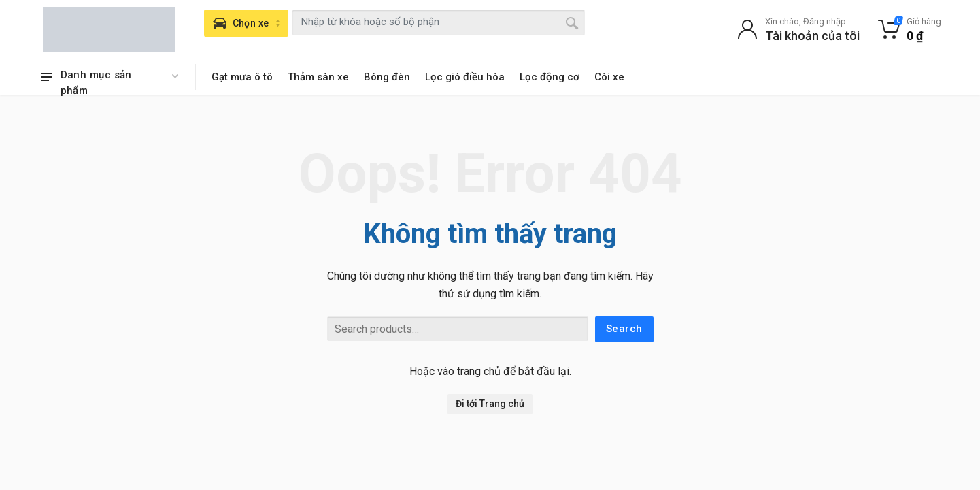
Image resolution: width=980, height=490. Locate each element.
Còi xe (609, 77)
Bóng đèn (387, 77)
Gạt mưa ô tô (242, 77)
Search (624, 329)
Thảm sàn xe (318, 77)
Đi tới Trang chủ (490, 404)
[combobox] (438, 22)
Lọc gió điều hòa (465, 77)
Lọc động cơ (550, 77)
